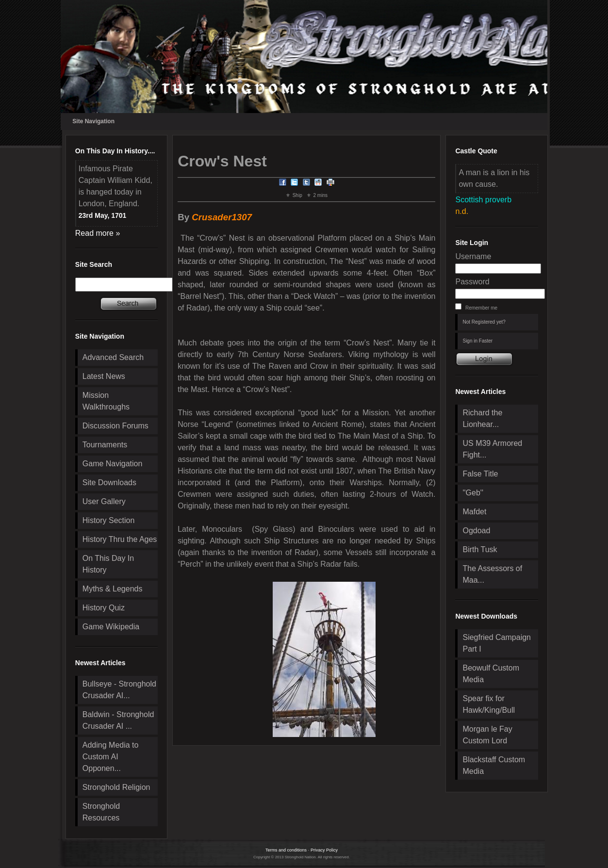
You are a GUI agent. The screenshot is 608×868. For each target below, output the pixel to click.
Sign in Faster (477, 341)
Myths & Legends (113, 589)
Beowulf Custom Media (491, 674)
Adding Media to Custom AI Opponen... (111, 757)
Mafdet (474, 512)
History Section (109, 520)
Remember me (481, 308)
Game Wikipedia (111, 627)
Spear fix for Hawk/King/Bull (489, 704)
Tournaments (105, 445)
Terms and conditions (286, 850)
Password (472, 282)
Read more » (98, 233)
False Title (480, 474)
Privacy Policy (324, 850)
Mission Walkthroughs (106, 401)
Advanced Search (113, 357)
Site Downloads (109, 483)
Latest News (104, 376)
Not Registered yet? (484, 322)
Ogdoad (476, 531)
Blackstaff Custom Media (494, 765)
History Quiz (104, 608)
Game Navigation (113, 464)
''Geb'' (473, 493)
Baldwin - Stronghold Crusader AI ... (118, 720)
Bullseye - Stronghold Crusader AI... (119, 690)
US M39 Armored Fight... (492, 449)
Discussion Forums (115, 426)
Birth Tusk (480, 549)
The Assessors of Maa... (492, 574)
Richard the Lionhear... (482, 418)
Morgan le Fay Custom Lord (487, 735)
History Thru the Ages (120, 539)
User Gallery (104, 501)
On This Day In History (108, 564)
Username (473, 256)
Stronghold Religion (116, 787)
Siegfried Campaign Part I (497, 643)
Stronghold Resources (101, 812)
